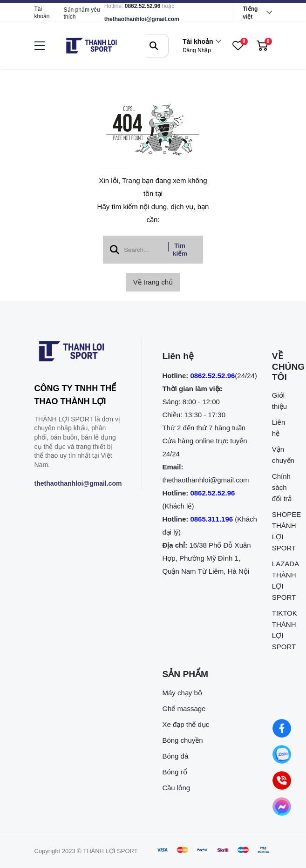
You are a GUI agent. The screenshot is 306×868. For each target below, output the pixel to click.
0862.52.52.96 (143, 6)
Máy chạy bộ (182, 693)
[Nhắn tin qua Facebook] (282, 729)
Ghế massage (184, 709)
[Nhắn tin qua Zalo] (282, 755)
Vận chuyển (282, 455)
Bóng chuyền (182, 740)
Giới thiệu (279, 401)
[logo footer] (78, 353)
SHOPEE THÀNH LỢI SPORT (282, 531)
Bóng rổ (174, 772)
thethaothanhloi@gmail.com (142, 19)
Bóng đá (175, 756)
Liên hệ (279, 428)
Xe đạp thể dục (186, 724)
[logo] (91, 46)
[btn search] (154, 46)
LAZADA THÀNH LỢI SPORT (282, 580)
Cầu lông (176, 788)
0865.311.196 (211, 519)
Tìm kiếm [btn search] (180, 250)
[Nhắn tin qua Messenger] (282, 807)
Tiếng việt (250, 13)
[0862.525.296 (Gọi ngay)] (282, 781)
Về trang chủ (153, 282)
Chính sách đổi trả (282, 487)
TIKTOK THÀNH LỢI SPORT (282, 630)
